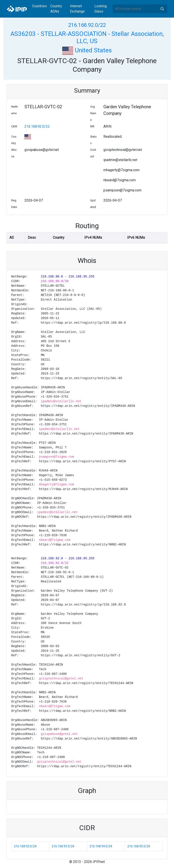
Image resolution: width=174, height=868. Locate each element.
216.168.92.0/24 (25, 846)
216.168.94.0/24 (101, 846)
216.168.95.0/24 (139, 846)
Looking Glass (101, 9)
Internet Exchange (77, 9)
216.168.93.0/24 (63, 846)
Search (162, 9)
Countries (39, 6)
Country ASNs (56, 9)
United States (87, 50)
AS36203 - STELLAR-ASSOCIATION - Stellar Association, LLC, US (87, 38)
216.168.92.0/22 (87, 25)
